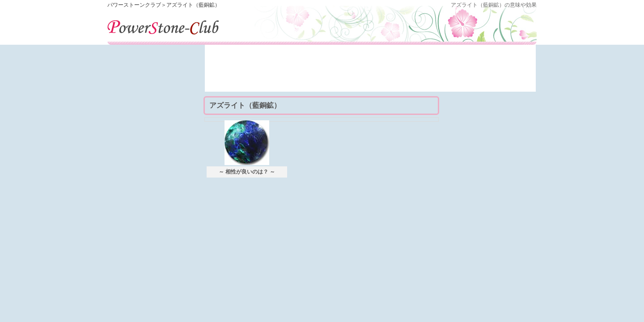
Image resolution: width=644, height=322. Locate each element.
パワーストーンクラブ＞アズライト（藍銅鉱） (164, 5)
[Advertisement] (370, 72)
